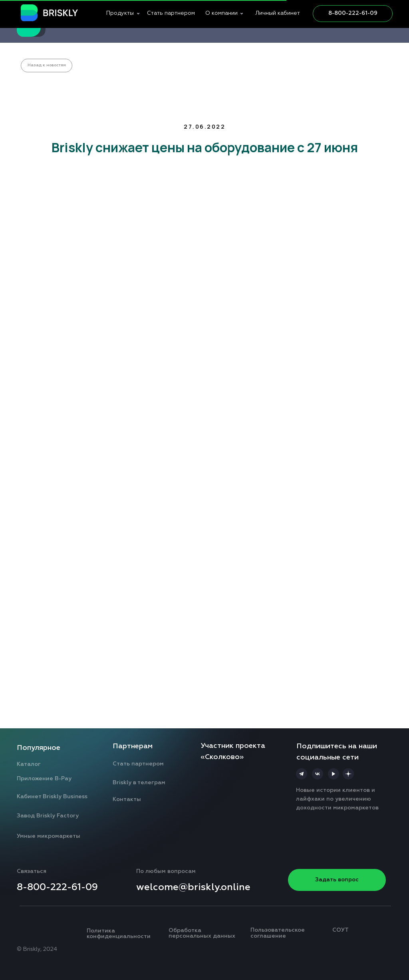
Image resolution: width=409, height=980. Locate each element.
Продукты (120, 13)
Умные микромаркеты (49, 836)
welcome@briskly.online (193, 887)
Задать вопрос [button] (337, 880)
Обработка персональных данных (202, 933)
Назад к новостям (47, 65)
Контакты (127, 799)
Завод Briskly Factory (48, 816)
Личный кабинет (278, 13)
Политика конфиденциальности (119, 934)
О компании (221, 13)
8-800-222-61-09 (353, 13)
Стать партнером (171, 13)
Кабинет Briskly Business (52, 797)
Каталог (29, 764)
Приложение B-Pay (44, 779)
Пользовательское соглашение (278, 933)
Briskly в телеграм (139, 783)
